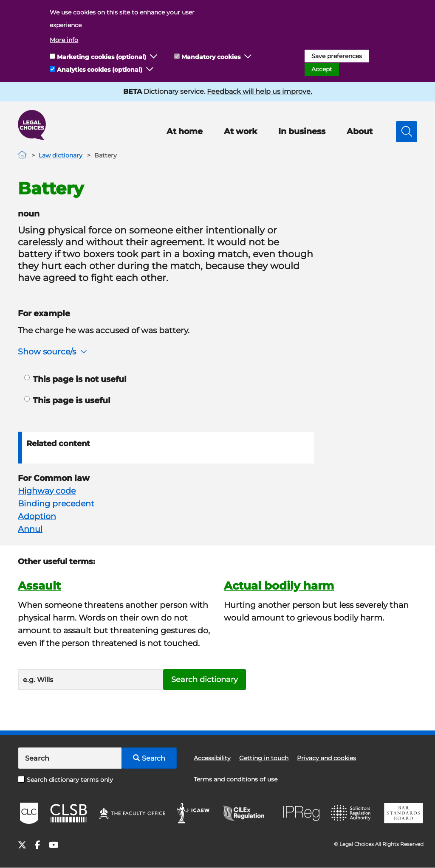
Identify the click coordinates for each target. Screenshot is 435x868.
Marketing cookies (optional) (102, 57)
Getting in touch (264, 758)
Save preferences (337, 56)
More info (64, 40)
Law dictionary (61, 155)
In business (302, 131)
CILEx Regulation (248, 813)
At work (240, 131)
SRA (352, 813)
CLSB (68, 813)
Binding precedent (56, 504)
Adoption (37, 516)
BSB (403, 813)
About (360, 131)
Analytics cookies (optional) (100, 70)
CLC (29, 813)
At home (185, 131)
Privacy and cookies (326, 758)
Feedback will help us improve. (259, 91)
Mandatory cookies (211, 57)
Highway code (47, 491)
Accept (322, 69)
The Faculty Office (132, 813)
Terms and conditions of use (236, 779)
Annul (30, 529)
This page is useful (67, 400)
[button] (154, 57)
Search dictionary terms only (65, 780)
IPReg (302, 813)
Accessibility (212, 758)
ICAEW (193, 813)
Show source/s (53, 352)
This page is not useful (75, 379)
